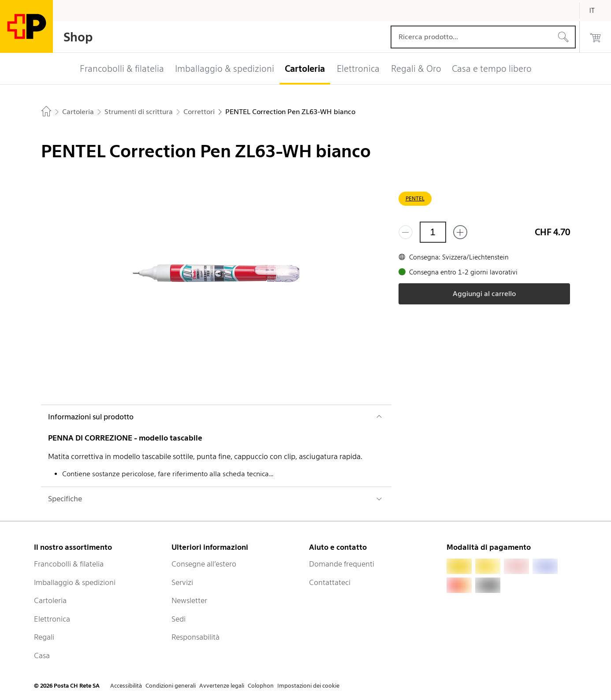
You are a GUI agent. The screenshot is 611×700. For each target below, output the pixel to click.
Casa (42, 656)
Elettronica (52, 619)
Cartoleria (50, 600)
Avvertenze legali (222, 686)
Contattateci (330, 582)
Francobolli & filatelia (69, 564)
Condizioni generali (171, 686)
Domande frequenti (342, 564)
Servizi (182, 582)
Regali (44, 637)
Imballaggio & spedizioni (75, 582)
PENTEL (415, 198)
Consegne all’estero (204, 564)
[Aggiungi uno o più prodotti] (460, 232)
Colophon (261, 686)
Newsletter (189, 600)
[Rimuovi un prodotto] (406, 232)
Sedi (179, 619)
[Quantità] (433, 232)
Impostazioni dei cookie (308, 686)
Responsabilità (196, 637)
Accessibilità (126, 686)
